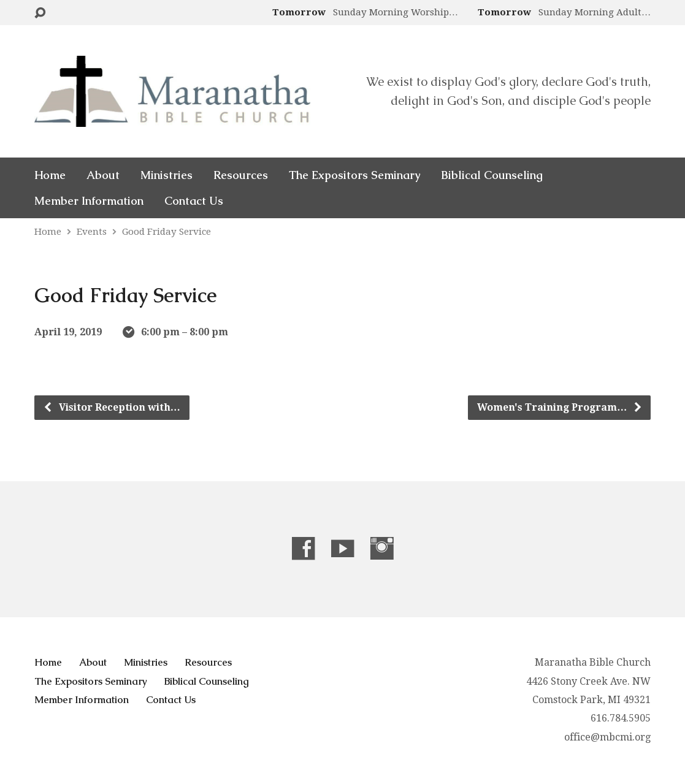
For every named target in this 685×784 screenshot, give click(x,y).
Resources (241, 175)
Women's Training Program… (560, 407)
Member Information (89, 201)
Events (92, 232)
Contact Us (194, 201)
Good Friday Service (166, 232)
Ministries (166, 175)
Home (50, 175)
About (103, 175)
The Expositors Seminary (354, 175)
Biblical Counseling (492, 175)
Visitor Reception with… (112, 407)
